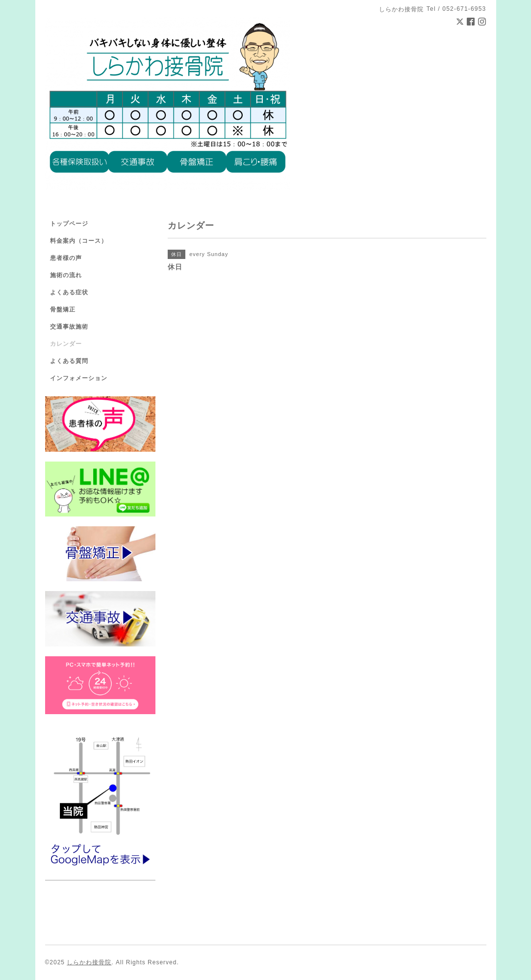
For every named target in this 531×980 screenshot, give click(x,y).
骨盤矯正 (63, 309)
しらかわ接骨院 (89, 962)
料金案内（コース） (79, 241)
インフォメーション (79, 378)
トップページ (69, 224)
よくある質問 (69, 361)
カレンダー (66, 344)
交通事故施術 (69, 327)
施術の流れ (66, 275)
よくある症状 (69, 292)
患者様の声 (66, 258)
